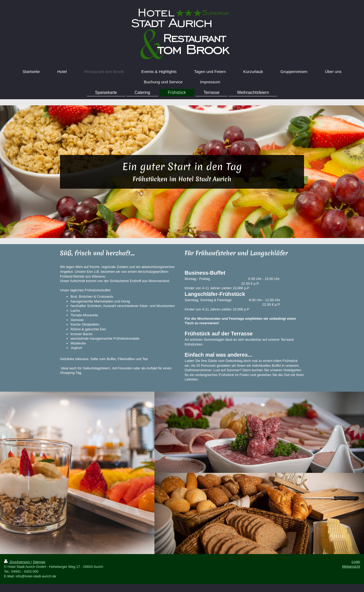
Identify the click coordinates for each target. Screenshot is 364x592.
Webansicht (351, 566)
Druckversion (17, 562)
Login (356, 562)
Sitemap (39, 562)
